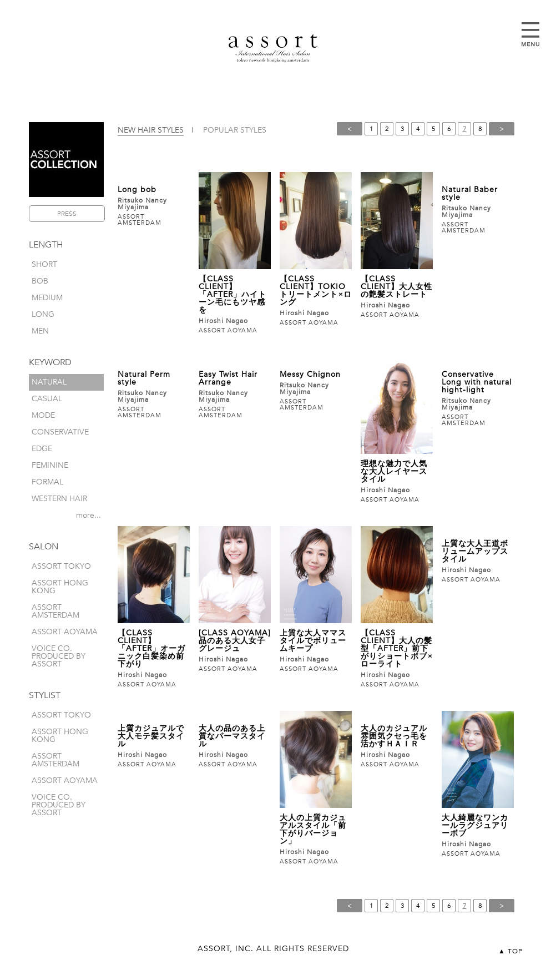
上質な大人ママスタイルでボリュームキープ (313, 641)
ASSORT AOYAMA (65, 632)
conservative (60, 432)
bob (40, 281)
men (40, 331)
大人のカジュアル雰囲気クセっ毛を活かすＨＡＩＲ (394, 736)
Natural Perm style (144, 378)
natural (49, 382)
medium (47, 298)
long (43, 314)
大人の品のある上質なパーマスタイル (232, 736)
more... (89, 515)
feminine (50, 465)
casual (47, 399)
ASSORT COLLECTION (66, 160)
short (44, 264)
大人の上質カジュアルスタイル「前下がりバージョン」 (313, 829)
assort (273, 48)
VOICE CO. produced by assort (59, 656)
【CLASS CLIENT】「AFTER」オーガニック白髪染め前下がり (151, 648)
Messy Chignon (310, 374)
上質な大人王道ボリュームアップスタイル (475, 551)
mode (43, 415)
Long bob (137, 190)
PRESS (67, 214)
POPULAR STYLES (235, 130)
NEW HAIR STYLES (151, 130)
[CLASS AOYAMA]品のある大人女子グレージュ (235, 641)
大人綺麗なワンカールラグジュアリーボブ (475, 825)
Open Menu (530, 34)
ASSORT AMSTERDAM (55, 611)
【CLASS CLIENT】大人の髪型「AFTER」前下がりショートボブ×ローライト (397, 648)
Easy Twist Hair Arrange (228, 378)
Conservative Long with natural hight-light (477, 382)
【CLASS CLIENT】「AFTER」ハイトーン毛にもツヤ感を (232, 294)
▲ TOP (510, 951)
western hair (59, 499)
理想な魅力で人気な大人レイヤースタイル (394, 471)
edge (42, 449)
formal (47, 482)
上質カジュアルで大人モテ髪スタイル (151, 736)
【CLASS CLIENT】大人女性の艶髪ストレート (396, 287)
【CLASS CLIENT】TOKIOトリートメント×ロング (316, 291)
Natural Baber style (470, 193)
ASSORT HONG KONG (60, 587)
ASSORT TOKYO (61, 566)
